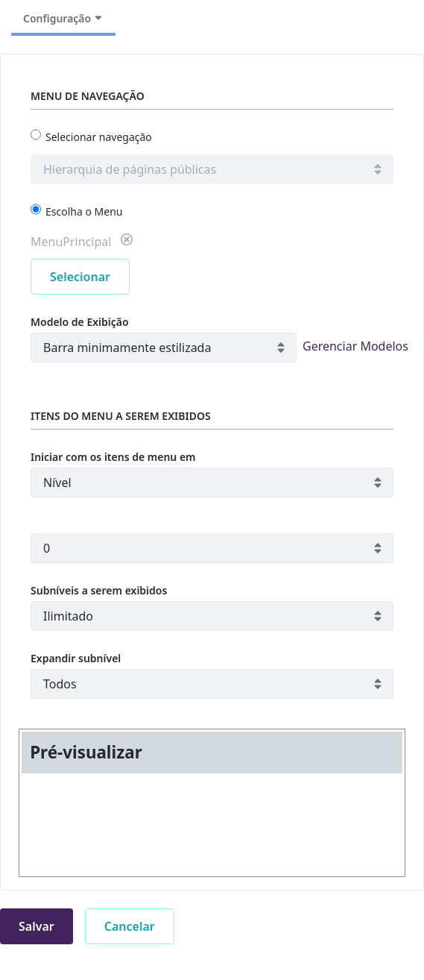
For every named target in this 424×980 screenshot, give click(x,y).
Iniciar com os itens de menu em (113, 457)
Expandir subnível (76, 658)
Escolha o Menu (76, 211)
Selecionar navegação (91, 136)
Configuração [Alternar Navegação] (63, 18)
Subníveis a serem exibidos (99, 590)
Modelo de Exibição (80, 322)
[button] (127, 242)
